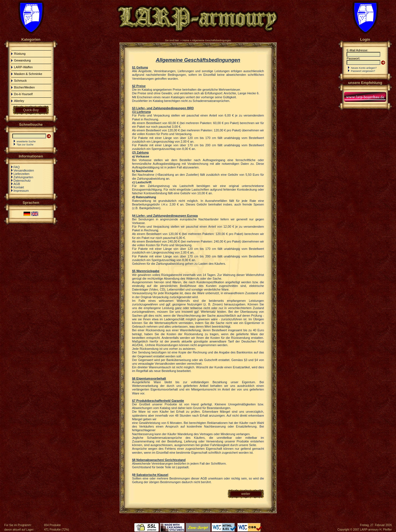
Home (186, 40)
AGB (17, 184)
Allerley (19, 101)
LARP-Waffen (23, 67)
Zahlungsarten (23, 177)
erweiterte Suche (26, 141)
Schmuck (20, 81)
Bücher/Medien (24, 87)
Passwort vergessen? (363, 71)
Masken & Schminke (28, 74)
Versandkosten (24, 170)
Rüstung (20, 54)
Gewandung (22, 60)
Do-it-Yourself (23, 94)
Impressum (21, 191)
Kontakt (19, 187)
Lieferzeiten (21, 174)
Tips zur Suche (25, 145)
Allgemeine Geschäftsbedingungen (211, 40)
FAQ (17, 167)
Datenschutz (22, 181)
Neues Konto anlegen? (364, 68)
